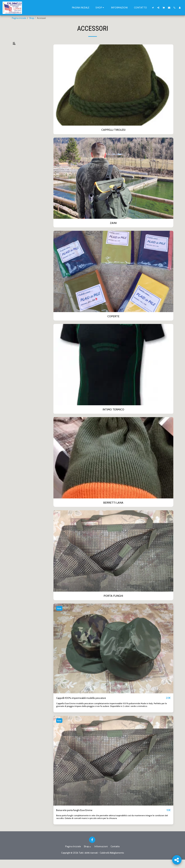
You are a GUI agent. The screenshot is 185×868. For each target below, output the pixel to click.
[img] (113, 657)
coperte (19, 67)
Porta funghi (21, 79)
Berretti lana (22, 75)
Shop (32, 18)
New (60, 616)
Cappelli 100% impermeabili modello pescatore (84, 706)
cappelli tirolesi (23, 59)
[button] (153, 8)
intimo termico (25, 71)
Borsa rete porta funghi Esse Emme (77, 819)
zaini (18, 63)
